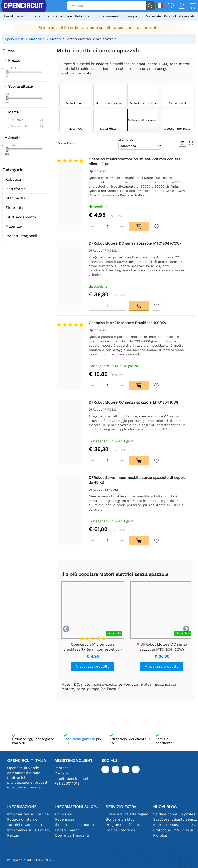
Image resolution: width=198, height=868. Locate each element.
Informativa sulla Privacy (29, 830)
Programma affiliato (123, 825)
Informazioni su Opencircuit (78, 807)
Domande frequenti (72, 835)
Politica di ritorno (22, 819)
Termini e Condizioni (25, 825)
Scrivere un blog (120, 819)
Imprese (61, 768)
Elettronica (40, 16)
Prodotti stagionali (179, 16)
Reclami (14, 835)
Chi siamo (64, 814)
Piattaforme (62, 16)
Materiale (153, 16)
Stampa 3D (134, 16)
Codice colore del (121, 830)
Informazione (22, 807)
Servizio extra (121, 807)
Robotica (82, 16)
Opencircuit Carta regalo (127, 814)
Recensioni (65, 819)
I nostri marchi (16, 16)
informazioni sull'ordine (28, 814)
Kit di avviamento (107, 16)
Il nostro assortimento (74, 825)
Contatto (62, 773)
